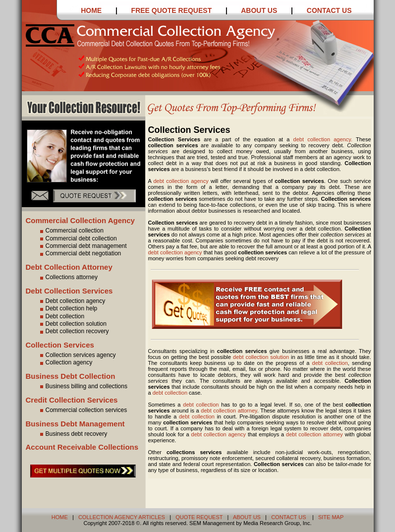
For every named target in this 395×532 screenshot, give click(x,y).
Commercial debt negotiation (80, 253)
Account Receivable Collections (82, 447)
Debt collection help (68, 308)
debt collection (330, 363)
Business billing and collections (83, 386)
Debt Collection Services (69, 291)
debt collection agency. (325, 139)
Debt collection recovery (73, 331)
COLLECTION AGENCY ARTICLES (122, 517)
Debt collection (61, 316)
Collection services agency (77, 355)
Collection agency (65, 362)
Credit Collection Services (72, 400)
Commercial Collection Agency (80, 220)
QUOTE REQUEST (199, 517)
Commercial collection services (83, 410)
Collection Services (60, 345)
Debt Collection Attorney (69, 267)
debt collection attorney (229, 411)
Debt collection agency (72, 301)
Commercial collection (71, 231)
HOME (91, 10)
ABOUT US (260, 10)
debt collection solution (261, 357)
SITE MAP (331, 517)
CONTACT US (329, 10)
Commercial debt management (82, 246)
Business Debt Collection (71, 376)
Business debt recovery (73, 434)
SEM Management (212, 523)
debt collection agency (181, 181)
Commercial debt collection (77, 238)
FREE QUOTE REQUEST (170, 10)
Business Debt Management (75, 424)
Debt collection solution (72, 324)
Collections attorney (68, 277)
